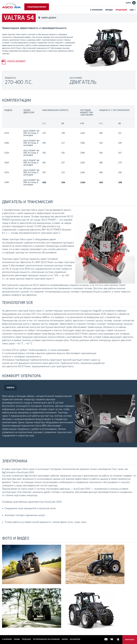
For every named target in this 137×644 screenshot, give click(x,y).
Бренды (109, 10)
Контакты (130, 640)
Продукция (121, 10)
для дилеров (75, 639)
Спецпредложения (37, 7)
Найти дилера (49, 18)
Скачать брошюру (16, 61)
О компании (96, 10)
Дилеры (65, 639)
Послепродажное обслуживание (46, 639)
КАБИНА (10, 388)
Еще (132, 10)
